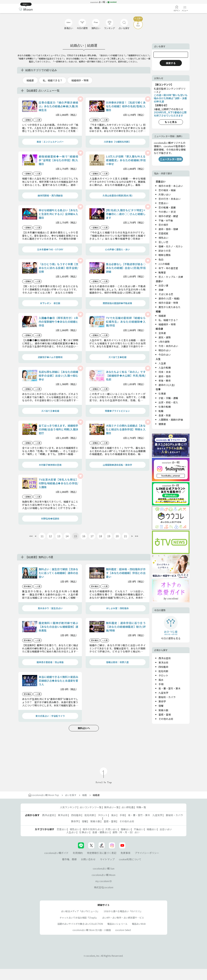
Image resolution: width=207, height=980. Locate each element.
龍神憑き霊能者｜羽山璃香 (50, 662)
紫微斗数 (163, 710)
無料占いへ (84, 728)
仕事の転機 (165, 407)
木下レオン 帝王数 (50, 303)
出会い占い (166, 829)
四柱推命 (163, 667)
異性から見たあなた (170, 307)
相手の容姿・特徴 (168, 303)
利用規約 (78, 853)
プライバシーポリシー (147, 853)
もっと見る (171, 122)
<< (31, 536)
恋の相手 (163, 225)
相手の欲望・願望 (168, 216)
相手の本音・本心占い (171, 186)
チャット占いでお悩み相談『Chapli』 (79, 918)
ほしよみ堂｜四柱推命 (117, 608)
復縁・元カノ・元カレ (171, 246)
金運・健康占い (101, 832)
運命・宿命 (165, 376)
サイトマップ (107, 859)
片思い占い (111, 829)
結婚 (85, 795)
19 (109, 536)
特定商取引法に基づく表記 (102, 853)
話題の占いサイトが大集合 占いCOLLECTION (80, 924)
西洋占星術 (165, 658)
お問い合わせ (88, 859)
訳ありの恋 (165, 251)
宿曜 (161, 706)
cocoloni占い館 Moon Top (44, 795)
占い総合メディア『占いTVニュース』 (80, 911)
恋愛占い (163, 203)
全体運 (162, 333)
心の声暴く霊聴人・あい (117, 249)
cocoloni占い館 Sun (104, 868)
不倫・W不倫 (166, 220)
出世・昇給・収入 (168, 402)
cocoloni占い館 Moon (103, 875)
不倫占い (139, 829)
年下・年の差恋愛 (168, 268)
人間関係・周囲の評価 (171, 420)
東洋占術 (163, 662)
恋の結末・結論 (167, 190)
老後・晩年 (165, 381)
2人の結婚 (164, 264)
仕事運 (162, 393)
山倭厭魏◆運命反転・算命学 (117, 465)
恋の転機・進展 (167, 207)
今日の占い (165, 355)
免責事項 (125, 853)
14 (67, 536)
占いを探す (71, 795)
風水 (161, 680)
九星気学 (163, 693)
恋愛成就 (163, 233)
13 (59, 536)
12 (50, 536)
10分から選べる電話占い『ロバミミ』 (123, 911)
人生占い (71, 832)
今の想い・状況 (167, 212)
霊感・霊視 (165, 715)
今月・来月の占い (168, 346)
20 (117, 536)
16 (84, 536)
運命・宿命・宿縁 (168, 229)
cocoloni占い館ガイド (56, 853)
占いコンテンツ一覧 (91, 807)
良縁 (161, 290)
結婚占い (152, 829)
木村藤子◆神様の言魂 (50, 465)
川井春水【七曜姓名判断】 (117, 142)
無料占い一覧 (112, 807)
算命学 (162, 701)
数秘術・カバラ (167, 697)
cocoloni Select (123, 930)
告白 (161, 259)
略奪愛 (162, 272)
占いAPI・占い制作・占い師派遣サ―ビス (123, 918)
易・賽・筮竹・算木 (170, 688)
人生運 (162, 363)
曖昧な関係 (165, 255)
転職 (161, 411)
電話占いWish (139, 924)
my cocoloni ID (104, 881)
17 (92, 536)
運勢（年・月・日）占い (126, 832)
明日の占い (165, 350)
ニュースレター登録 (171, 159)
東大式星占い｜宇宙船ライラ (50, 716)
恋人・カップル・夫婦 (171, 277)
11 (42, 536)
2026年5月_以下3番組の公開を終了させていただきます (170, 114)
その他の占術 (166, 719)
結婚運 (30, 80)
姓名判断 (163, 671)
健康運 (162, 424)
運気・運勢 (165, 337)
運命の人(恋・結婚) (169, 298)
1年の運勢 (164, 342)
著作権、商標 (69, 859)
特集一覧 (141, 807)
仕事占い (84, 832)
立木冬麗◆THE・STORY (50, 249)
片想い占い (165, 194)
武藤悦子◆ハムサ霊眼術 (50, 357)
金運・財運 (165, 415)
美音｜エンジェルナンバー (50, 142)
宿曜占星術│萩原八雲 (117, 662)
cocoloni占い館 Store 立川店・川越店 (92, 930)
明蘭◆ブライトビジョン (117, 411)
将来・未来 (165, 372)
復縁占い (126, 829)
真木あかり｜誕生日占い (50, 608)
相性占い (163, 238)
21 (125, 536)
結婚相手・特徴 (80, 80)
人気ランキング (68, 807)
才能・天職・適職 (168, 398)
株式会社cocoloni (104, 887)
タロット (163, 675)
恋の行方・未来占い (170, 199)
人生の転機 (165, 368)
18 (100, 536)
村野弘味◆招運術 (50, 518)
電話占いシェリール (117, 924)
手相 (161, 684)
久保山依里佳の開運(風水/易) (117, 195)
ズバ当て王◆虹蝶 (117, 357)
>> (137, 536)
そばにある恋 (166, 294)
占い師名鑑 (128, 807)
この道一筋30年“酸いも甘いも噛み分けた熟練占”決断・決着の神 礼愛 (171, 98)
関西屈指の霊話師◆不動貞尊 (117, 303)
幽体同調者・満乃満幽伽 (50, 195)
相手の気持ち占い (92, 829)
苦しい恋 (163, 242)
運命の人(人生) (167, 385)
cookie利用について (130, 859)
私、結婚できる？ (53, 80)
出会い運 (163, 285)
